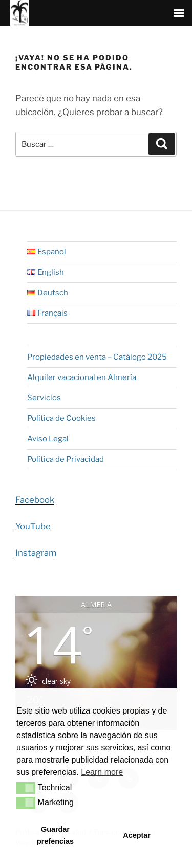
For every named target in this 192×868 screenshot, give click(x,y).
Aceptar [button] (137, 835)
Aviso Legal (48, 439)
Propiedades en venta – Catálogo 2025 (97, 357)
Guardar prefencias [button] (55, 835)
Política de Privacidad (66, 459)
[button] (26, 788)
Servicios (44, 398)
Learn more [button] (102, 772)
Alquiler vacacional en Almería (82, 377)
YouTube (33, 526)
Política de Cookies (61, 418)
